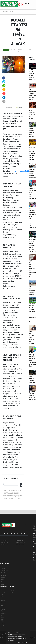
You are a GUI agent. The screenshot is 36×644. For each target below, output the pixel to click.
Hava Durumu (3, 592)
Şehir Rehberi (3, 620)
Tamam (25, 642)
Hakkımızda (4, 540)
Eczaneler (4, 603)
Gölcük (27, 3)
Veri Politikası (5, 545)
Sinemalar (4, 613)
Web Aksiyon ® (31, 638)
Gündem (11, 12)
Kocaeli (3, 573)
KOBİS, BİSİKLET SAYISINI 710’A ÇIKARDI (32, 132)
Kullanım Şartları (21, 540)
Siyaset (3, 577)
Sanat (2, 584)
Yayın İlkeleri (5, 542)
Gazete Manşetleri (4, 624)
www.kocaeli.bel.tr (22, 171)
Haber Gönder (20, 545)
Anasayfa (4, 12)
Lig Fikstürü (3, 606)
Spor (2, 582)
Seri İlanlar (3, 616)
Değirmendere (5, 571)
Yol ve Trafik (3, 596)
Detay (18, 642)
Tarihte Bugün (3, 610)
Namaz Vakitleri (3, 600)
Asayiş (3, 580)
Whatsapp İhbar (21, 542)
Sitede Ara (13, 592)
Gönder (21, 485)
